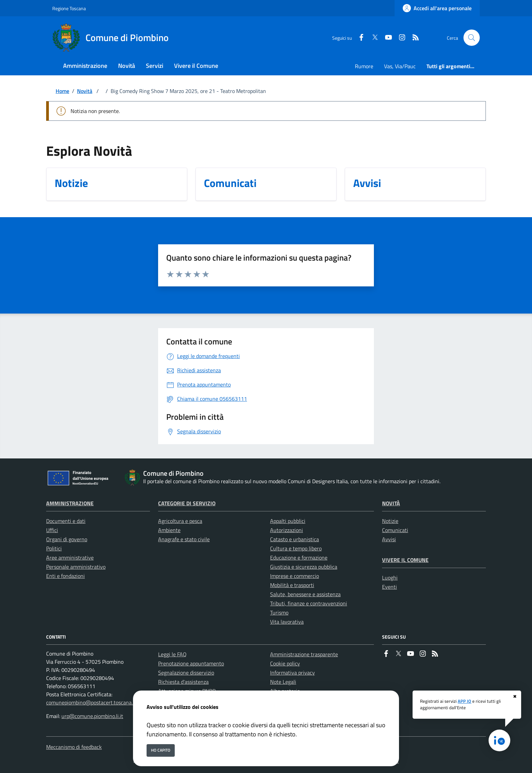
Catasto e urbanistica (294, 539)
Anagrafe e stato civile (184, 539)
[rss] (413, 38)
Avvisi (389, 539)
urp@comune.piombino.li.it (92, 716)
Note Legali (283, 682)
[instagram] (399, 38)
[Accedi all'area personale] (437, 8)
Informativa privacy (292, 673)
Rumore (364, 66)
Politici (54, 548)
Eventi (389, 587)
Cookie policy (285, 663)
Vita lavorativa (287, 622)
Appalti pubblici (288, 521)
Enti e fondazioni (65, 576)
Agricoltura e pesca (180, 521)
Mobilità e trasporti (292, 585)
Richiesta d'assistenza (183, 682)
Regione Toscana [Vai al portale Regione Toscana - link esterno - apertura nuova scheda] (69, 8)
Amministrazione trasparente (304, 654)
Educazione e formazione (299, 558)
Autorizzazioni (287, 530)
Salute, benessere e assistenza (305, 594)
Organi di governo (67, 539)
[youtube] (386, 38)
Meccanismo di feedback (74, 747)
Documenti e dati (66, 521)
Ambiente (169, 530)
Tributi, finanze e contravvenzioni (309, 603)
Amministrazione (70, 503)
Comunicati (395, 530)
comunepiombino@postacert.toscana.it (91, 702)
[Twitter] (372, 38)
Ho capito (161, 750)
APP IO (464, 701)
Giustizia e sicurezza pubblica (304, 567)
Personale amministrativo (76, 567)
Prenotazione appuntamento (191, 663)
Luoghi (390, 578)
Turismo (279, 612)
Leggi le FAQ (172, 654)
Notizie (390, 521)
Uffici (52, 530)
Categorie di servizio (187, 503)
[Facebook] (359, 38)
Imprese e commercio (294, 576)
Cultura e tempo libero (296, 548)
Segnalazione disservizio (186, 673)
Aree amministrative (70, 558)
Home (62, 91)
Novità (85, 91)
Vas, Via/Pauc (400, 66)
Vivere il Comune (405, 560)
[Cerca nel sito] (472, 38)
